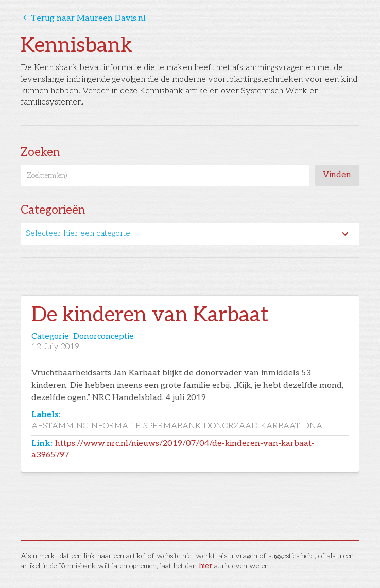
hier (205, 566)
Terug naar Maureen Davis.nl (83, 18)
